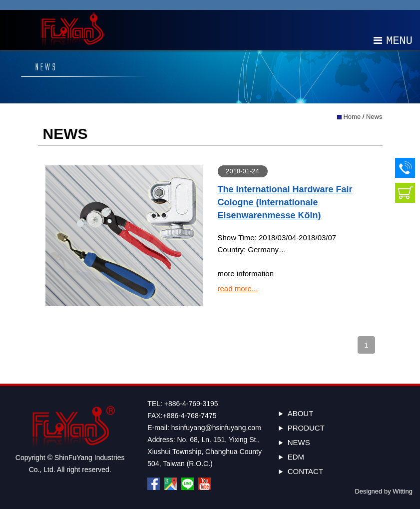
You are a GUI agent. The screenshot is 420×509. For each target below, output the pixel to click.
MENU (393, 40)
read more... (238, 288)
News (374, 117)
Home (352, 117)
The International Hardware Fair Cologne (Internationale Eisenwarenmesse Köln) (285, 202)
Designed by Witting (384, 491)
